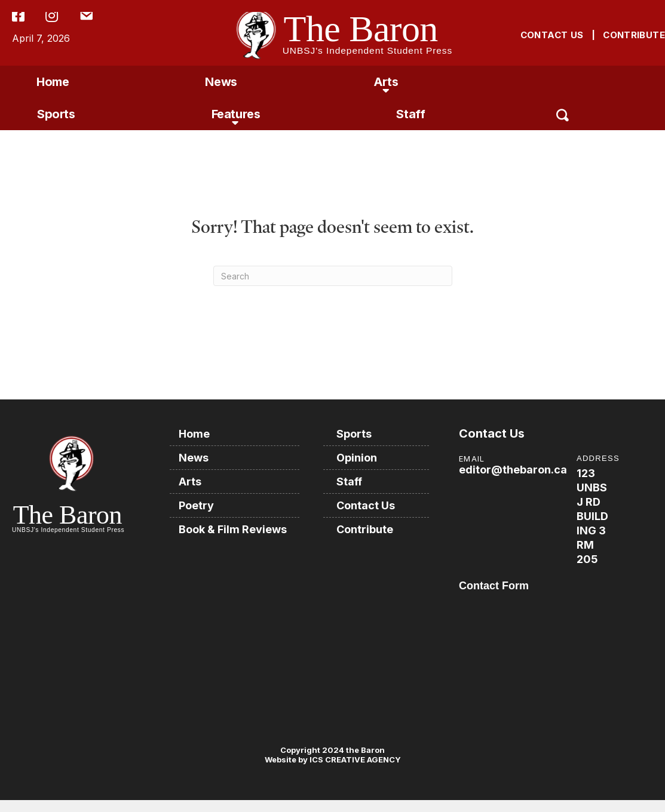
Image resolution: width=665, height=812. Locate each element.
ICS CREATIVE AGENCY (354, 759)
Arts (386, 82)
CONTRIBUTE (634, 35)
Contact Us (366, 505)
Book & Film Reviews (233, 529)
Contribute (365, 529)
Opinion (357, 458)
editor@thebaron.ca (513, 470)
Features (236, 114)
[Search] (333, 276)
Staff (410, 114)
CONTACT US (552, 35)
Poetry (196, 505)
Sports (56, 114)
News (221, 82)
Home (53, 82)
